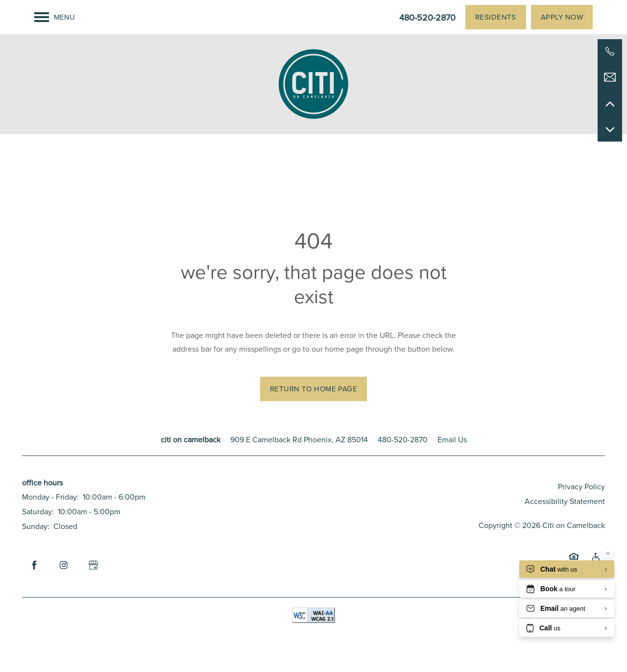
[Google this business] (93, 565)
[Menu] (55, 17)
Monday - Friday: (50, 497)
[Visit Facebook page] (34, 565)
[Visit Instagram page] (64, 565)
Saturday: (38, 511)
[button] (496, 17)
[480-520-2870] (610, 51)
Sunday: (36, 526)
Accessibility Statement (565, 501)
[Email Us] (610, 77)
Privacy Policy (581, 486)
